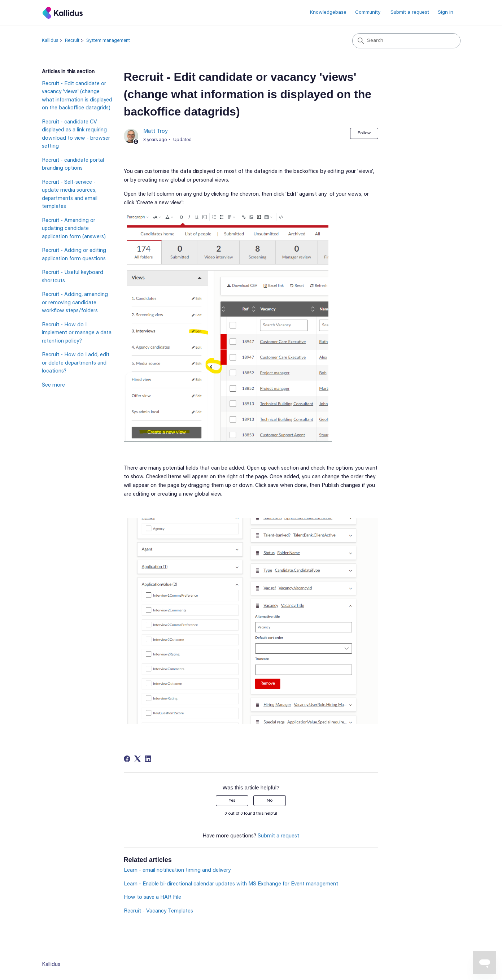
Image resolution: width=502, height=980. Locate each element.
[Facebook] (127, 759)
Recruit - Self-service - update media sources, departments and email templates (70, 195)
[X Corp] (137, 759)
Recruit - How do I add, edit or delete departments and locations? (76, 363)
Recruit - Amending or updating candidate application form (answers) (74, 229)
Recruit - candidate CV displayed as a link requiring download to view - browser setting (76, 134)
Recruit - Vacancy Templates (158, 911)
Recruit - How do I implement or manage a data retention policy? (77, 333)
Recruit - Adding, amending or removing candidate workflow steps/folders (75, 303)
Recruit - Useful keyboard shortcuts (73, 277)
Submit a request (410, 13)
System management (108, 41)
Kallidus (50, 41)
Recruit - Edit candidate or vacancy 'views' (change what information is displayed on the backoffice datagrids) (77, 96)
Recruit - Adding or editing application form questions (74, 255)
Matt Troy (155, 132)
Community (368, 13)
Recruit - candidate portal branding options (73, 165)
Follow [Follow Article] (364, 133)
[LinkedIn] (148, 759)
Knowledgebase (328, 13)
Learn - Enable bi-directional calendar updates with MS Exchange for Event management (231, 884)
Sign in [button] (446, 13)
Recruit (72, 41)
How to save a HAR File (152, 898)
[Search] (406, 41)
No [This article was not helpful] (270, 801)
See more (53, 385)
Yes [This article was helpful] (232, 801)
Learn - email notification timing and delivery (177, 870)
